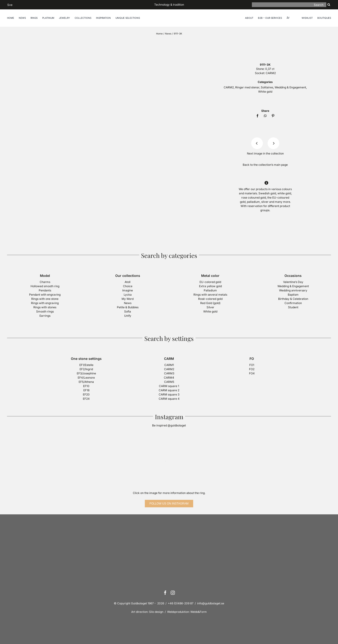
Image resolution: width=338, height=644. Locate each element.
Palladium (210, 290)
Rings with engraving (45, 303)
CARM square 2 (169, 390)
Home (159, 34)
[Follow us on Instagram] (169, 504)
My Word (128, 299)
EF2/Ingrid (86, 369)
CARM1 (169, 365)
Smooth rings (45, 311)
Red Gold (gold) (210, 303)
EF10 (86, 386)
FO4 (252, 373)
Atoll (128, 282)
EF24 (86, 399)
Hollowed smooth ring (45, 286)
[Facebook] (257, 116)
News (168, 34)
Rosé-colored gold (210, 299)
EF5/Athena (86, 382)
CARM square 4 (169, 399)
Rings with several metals (210, 295)
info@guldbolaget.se (211, 603)
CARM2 (271, 73)
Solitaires (267, 87)
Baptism (293, 295)
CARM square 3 (169, 394)
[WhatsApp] (265, 116)
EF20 (86, 394)
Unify (128, 316)
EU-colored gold (210, 282)
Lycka (128, 295)
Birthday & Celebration (293, 299)
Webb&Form (199, 612)
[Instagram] (173, 593)
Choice (128, 286)
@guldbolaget (177, 425)
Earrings (45, 316)
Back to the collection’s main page (265, 165)
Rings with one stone (45, 299)
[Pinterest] (273, 116)
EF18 (86, 390)
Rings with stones (45, 307)
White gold (265, 92)
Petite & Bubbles (128, 307)
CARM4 (169, 378)
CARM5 (169, 382)
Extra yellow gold (210, 286)
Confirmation (293, 303)
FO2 (252, 369)
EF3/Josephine (86, 373)
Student (293, 307)
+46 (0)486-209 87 (181, 603)
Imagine (128, 290)
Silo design (156, 612)
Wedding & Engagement (290, 87)
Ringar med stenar (247, 87)
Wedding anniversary (293, 290)
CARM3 (169, 373)
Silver (210, 307)
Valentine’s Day (293, 282)
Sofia (128, 311)
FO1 (252, 365)
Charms (45, 282)
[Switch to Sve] (10, 5)
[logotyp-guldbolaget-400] (265, 42)
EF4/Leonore (86, 378)
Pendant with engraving (45, 295)
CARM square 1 (169, 386)
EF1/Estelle (86, 365)
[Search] (289, 5)
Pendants (45, 290)
